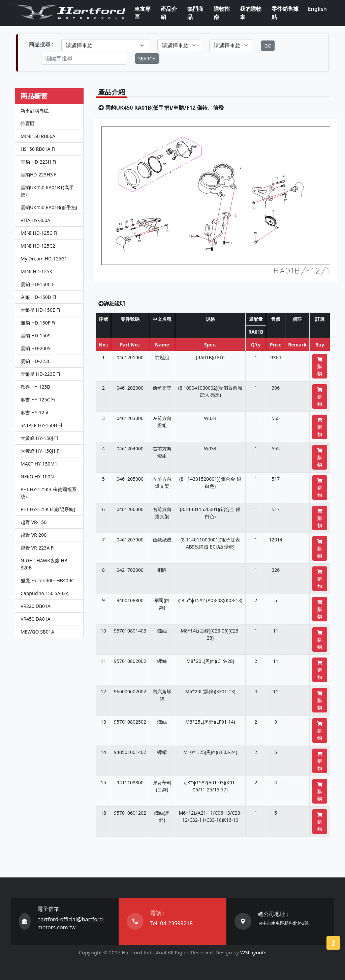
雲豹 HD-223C (36, 361)
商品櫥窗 (34, 96)
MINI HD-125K (36, 271)
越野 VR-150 (34, 522)
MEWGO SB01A (37, 632)
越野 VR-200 (34, 535)
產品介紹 (169, 13)
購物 (320, 367)
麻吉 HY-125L (35, 412)
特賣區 (28, 123)
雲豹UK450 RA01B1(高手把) (47, 191)
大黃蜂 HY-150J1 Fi (41, 451)
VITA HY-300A (35, 220)
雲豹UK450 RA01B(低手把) (49, 207)
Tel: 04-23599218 (171, 923)
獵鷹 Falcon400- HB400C (47, 580)
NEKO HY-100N (37, 477)
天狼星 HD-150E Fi (40, 310)
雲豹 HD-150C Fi (38, 284)
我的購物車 (251, 13)
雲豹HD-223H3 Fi (39, 175)
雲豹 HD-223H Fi (38, 162)
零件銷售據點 (285, 13)
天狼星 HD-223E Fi (40, 374)
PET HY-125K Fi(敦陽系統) (48, 509)
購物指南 (222, 13)
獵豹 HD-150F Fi (38, 323)
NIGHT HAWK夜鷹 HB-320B (45, 564)
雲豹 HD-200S (35, 348)
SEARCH (147, 59)
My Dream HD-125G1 (44, 259)
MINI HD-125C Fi (39, 233)
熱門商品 (195, 13)
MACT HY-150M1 (39, 464)
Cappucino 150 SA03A (45, 593)
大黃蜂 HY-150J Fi (39, 438)
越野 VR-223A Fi (38, 548)
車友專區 (143, 13)
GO (268, 46)
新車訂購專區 (35, 110)
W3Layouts (253, 952)
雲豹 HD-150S (35, 335)
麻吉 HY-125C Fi (38, 400)
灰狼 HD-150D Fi (38, 297)
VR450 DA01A (36, 619)
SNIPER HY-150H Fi (41, 425)
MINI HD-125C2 (38, 246)
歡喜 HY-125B (35, 387)
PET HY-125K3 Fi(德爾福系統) (49, 493)
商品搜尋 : (41, 44)
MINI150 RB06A (38, 136)
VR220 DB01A (36, 606)
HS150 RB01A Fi (38, 149)
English (317, 9)
